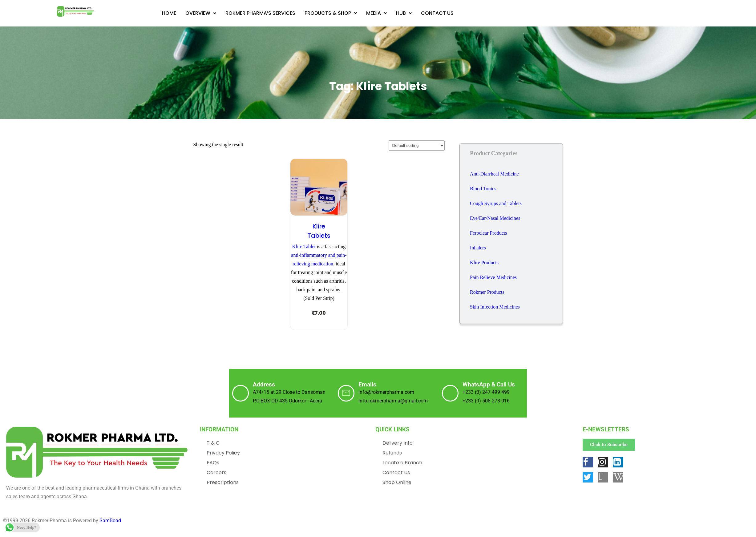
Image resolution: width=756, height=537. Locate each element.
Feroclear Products (488, 233)
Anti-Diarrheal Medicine (494, 174)
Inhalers (478, 248)
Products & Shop (331, 13)
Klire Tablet (304, 246)
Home (169, 13)
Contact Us (437, 13)
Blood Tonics (483, 189)
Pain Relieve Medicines (493, 277)
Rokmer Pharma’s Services (260, 13)
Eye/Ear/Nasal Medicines (495, 218)
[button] (201, 13)
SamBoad (110, 529)
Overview (201, 13)
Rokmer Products (487, 292)
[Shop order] (417, 145)
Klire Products (484, 262)
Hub (404, 13)
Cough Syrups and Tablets (496, 203)
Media (376, 13)
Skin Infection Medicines (495, 307)
